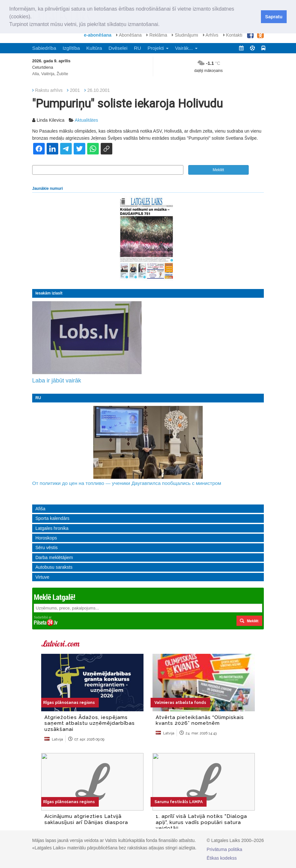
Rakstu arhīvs (49, 90)
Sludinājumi (185, 35)
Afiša (40, 509)
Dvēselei (118, 48)
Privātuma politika (224, 849)
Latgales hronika (52, 528)
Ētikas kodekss (222, 858)
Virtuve (42, 577)
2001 (75, 90)
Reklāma (157, 35)
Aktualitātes (86, 120)
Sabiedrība (44, 48)
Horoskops (46, 538)
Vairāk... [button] (186, 48)
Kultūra (94, 48)
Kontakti (233, 35)
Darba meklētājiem (54, 557)
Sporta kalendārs (52, 518)
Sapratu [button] (274, 17)
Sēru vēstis (46, 548)
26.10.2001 (98, 90)
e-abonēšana (98, 35)
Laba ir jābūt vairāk (57, 381)
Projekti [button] (158, 48)
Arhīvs (211, 35)
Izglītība (71, 48)
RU (137, 48)
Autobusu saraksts (54, 567)
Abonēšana (129, 35)
